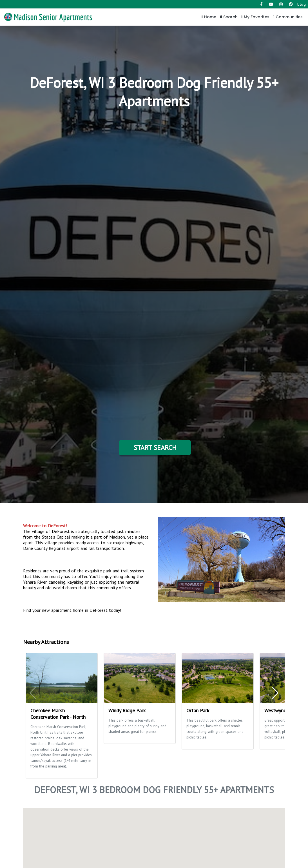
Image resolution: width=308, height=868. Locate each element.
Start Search (155, 448)
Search (229, 17)
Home (209, 17)
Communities (288, 17)
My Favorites (255, 17)
